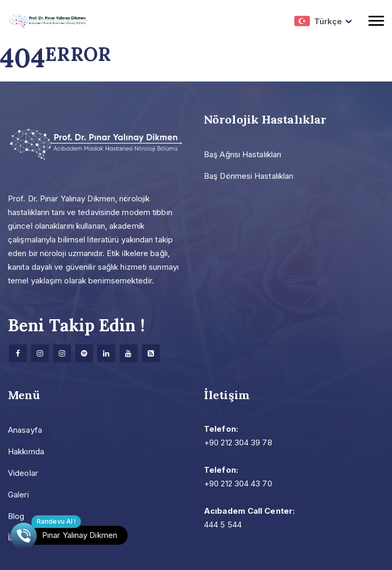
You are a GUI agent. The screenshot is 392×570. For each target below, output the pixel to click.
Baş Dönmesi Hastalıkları (249, 176)
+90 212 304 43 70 (238, 484)
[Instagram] (40, 353)
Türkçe (318, 21)
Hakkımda (26, 451)
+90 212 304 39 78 (238, 442)
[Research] (151, 353)
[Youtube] (129, 353)
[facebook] (18, 353)
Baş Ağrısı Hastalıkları (243, 154)
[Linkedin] (106, 353)
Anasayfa (25, 430)
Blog (16, 516)
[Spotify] (84, 353)
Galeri (18, 495)
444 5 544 (223, 525)
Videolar (23, 473)
